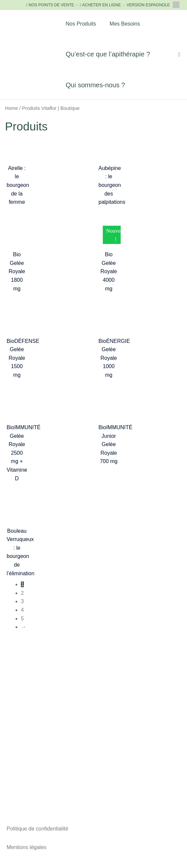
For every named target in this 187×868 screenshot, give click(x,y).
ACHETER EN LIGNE (102, 5)
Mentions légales (27, 847)
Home (11, 108)
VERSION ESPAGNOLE (153, 5)
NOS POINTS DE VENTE (51, 5)
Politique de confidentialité (37, 829)
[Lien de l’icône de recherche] (179, 55)
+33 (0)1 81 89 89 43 (93, 730)
